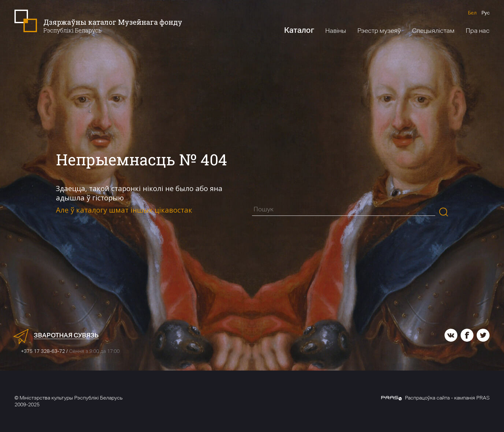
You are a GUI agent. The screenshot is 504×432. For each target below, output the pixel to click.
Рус (486, 13)
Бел (472, 13)
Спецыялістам (433, 31)
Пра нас (478, 31)
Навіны (336, 31)
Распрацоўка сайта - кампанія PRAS (435, 398)
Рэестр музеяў (379, 31)
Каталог (299, 30)
